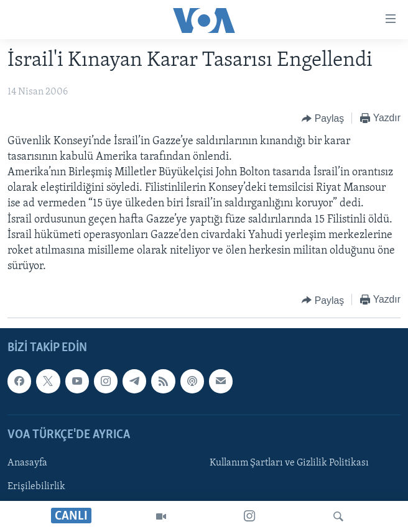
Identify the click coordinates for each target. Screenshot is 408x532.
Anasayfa (27, 463)
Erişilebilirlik (36, 487)
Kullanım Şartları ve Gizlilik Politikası (289, 463)
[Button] (323, 119)
